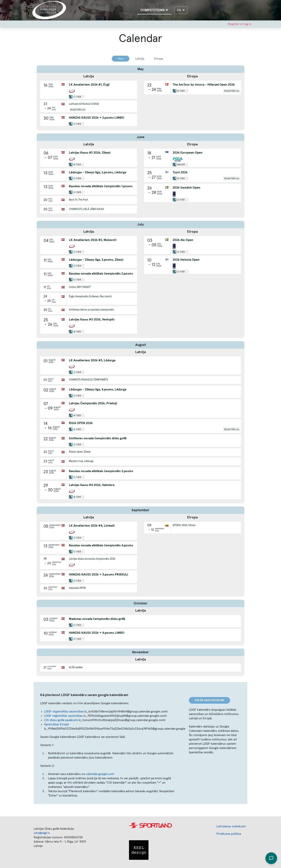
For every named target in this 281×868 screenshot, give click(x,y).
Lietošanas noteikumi (231, 826)
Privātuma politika (229, 834)
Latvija (140, 59)
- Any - (121, 59)
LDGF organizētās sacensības (64, 711)
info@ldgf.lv (42, 833)
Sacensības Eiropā (56, 724)
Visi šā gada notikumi (209, 700)
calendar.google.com (100, 774)
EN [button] (179, 10)
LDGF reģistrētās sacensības (63, 716)
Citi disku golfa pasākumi (61, 720)
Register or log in (240, 24)
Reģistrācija (78, 110)
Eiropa (159, 59)
